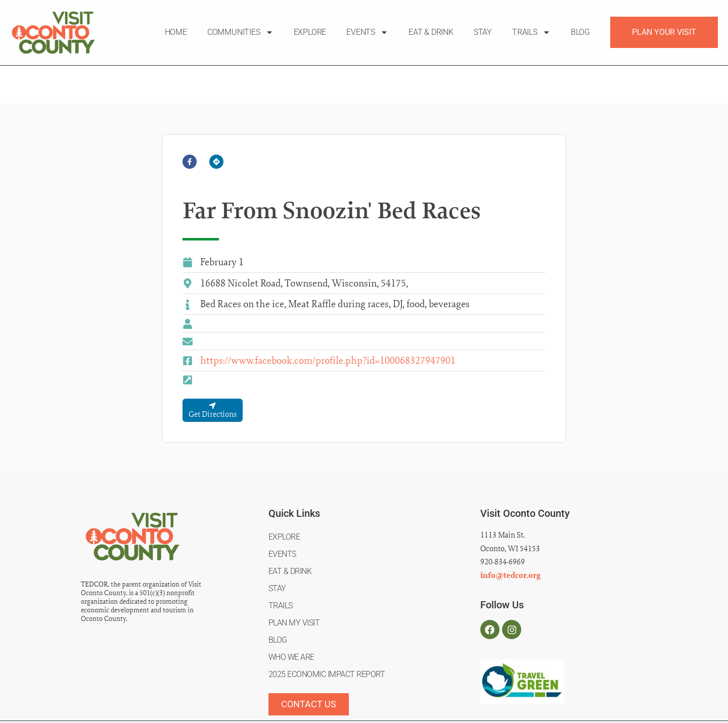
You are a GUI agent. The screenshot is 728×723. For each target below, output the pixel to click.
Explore (310, 32)
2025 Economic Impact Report (327, 634)
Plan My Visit (294, 582)
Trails (531, 32)
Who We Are (291, 617)
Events (367, 32)
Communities (240, 32)
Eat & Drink (431, 32)
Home (176, 32)
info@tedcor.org (510, 535)
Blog (580, 32)
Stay (483, 32)
